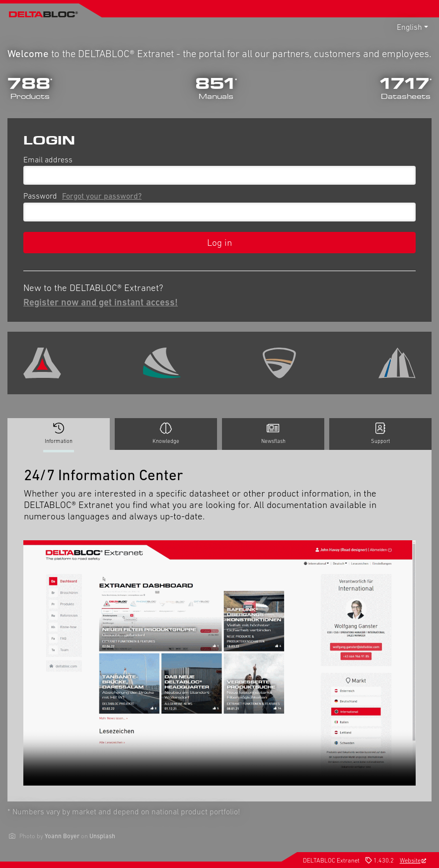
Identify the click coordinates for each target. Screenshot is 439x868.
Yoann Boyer (62, 836)
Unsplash (102, 836)
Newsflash (273, 434)
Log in (219, 242)
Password (84, 196)
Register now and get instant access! (101, 302)
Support (380, 434)
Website (413, 860)
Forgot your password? (102, 196)
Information (59, 436)
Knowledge (166, 434)
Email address (48, 159)
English (409, 27)
